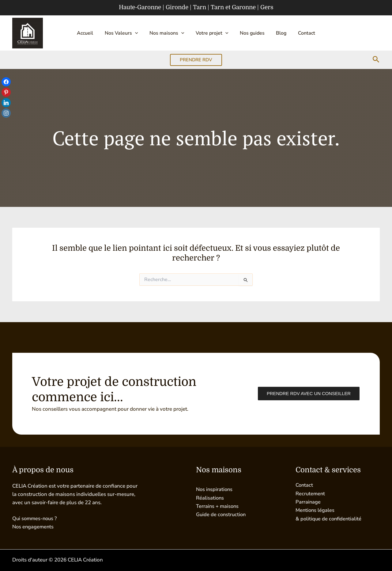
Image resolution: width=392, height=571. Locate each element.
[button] (140, 33)
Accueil (92, 33)
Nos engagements (34, 527)
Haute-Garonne (140, 7)
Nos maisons (169, 33)
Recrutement (311, 494)
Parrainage (308, 502)
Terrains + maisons (218, 506)
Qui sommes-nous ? (36, 518)
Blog (277, 33)
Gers (267, 7)
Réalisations (210, 498)
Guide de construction (222, 514)
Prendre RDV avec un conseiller (308, 394)
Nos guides (250, 33)
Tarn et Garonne (233, 7)
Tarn (200, 7)
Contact (300, 33)
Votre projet (212, 33)
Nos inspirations (215, 489)
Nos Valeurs (126, 33)
